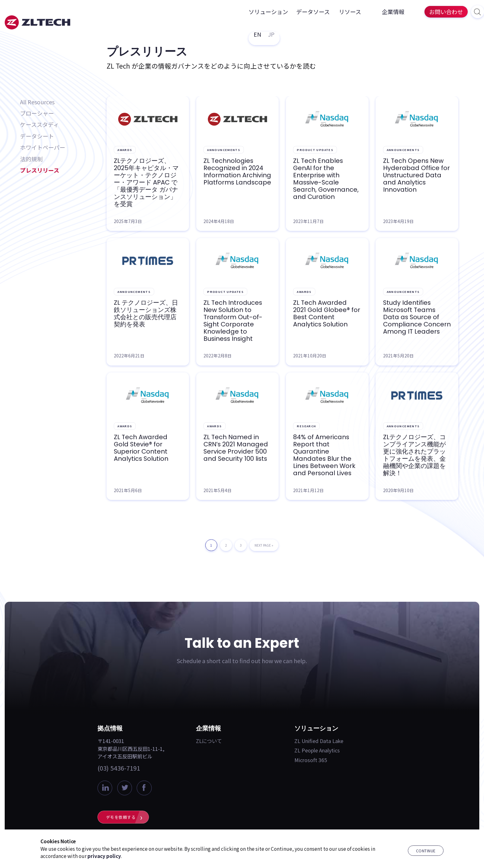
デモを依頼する (121, 817)
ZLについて (209, 741)
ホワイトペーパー (43, 147)
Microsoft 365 (311, 760)
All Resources (37, 102)
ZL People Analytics (317, 750)
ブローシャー (37, 113)
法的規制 (31, 159)
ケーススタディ (39, 124)
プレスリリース (40, 170)
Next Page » (264, 547)
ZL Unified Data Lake (319, 741)
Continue (426, 851)
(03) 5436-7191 (119, 768)
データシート (37, 136)
